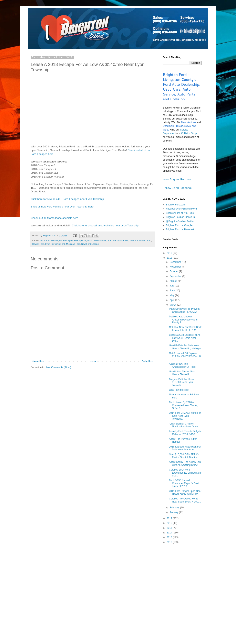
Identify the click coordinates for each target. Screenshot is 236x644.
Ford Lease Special (97, 240)
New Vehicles (189, 122)
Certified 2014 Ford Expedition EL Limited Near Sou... (185, 473)
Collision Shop (189, 133)
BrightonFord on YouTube (180, 213)
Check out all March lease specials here (55, 218)
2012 (170, 542)
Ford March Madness (118, 240)
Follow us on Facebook (178, 188)
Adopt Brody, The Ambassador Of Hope (182, 365)
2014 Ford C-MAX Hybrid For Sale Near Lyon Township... (185, 416)
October (174, 271)
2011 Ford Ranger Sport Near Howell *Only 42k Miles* (185, 493)
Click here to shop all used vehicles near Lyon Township (105, 225)
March (173, 305)
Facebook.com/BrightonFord (181, 209)
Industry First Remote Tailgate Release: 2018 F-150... (185, 433)
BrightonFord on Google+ (180, 225)
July (172, 286)
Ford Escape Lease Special (73, 240)
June (172, 291)
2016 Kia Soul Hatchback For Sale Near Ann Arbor (185, 448)
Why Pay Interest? (179, 390)
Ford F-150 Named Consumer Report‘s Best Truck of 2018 (184, 483)
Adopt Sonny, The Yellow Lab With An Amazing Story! (185, 463)
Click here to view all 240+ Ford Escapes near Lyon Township (67, 199)
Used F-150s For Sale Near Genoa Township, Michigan (185, 347)
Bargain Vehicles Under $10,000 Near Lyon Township (182, 382)
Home (93, 361)
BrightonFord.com (176, 205)
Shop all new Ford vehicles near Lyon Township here (62, 207)
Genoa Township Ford (140, 240)
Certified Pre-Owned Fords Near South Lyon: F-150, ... (185, 500)
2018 (170, 258)
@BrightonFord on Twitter (180, 221)
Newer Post (38, 361)
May (172, 295)
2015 (170, 528)
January (174, 512)
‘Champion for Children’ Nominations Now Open (183, 425)
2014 (170, 533)
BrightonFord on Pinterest (180, 229)
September (176, 276)
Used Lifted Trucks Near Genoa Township (182, 373)
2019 (170, 253)
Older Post (148, 361)
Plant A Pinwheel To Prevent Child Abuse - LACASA (184, 310)
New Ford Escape (90, 244)
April (172, 300)
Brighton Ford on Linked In (180, 217)
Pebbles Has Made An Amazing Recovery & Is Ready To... (183, 320)
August (174, 281)
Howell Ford (38, 244)
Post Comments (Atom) (58, 367)
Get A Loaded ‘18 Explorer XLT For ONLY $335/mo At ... (185, 356)
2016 (170, 523)
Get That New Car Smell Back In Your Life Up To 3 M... (185, 329)
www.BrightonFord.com (178, 179)
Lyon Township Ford (55, 244)
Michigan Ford (73, 244)
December (176, 262)
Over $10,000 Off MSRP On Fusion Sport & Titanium (184, 456)
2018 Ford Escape (49, 240)
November (176, 267)
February (175, 508)
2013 (170, 537)
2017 (170, 518)
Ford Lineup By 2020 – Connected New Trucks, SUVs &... (183, 405)
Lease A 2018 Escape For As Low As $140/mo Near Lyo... (185, 338)
